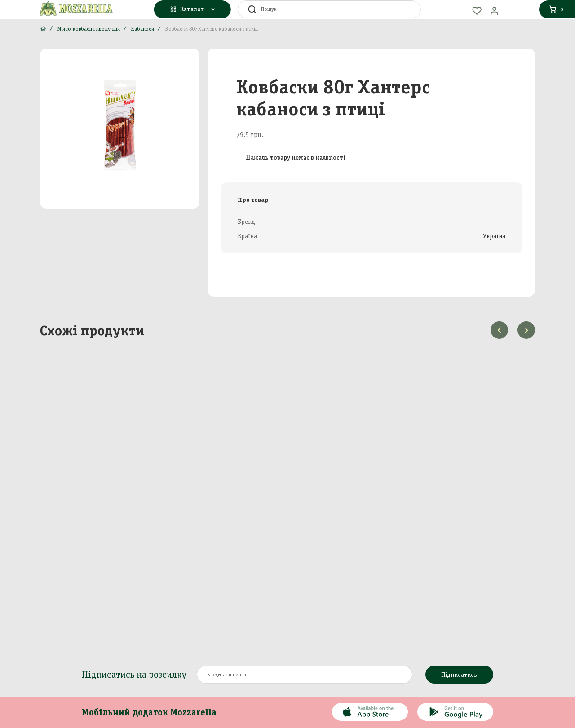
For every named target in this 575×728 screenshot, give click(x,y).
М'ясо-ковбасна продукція (88, 29)
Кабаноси (142, 29)
